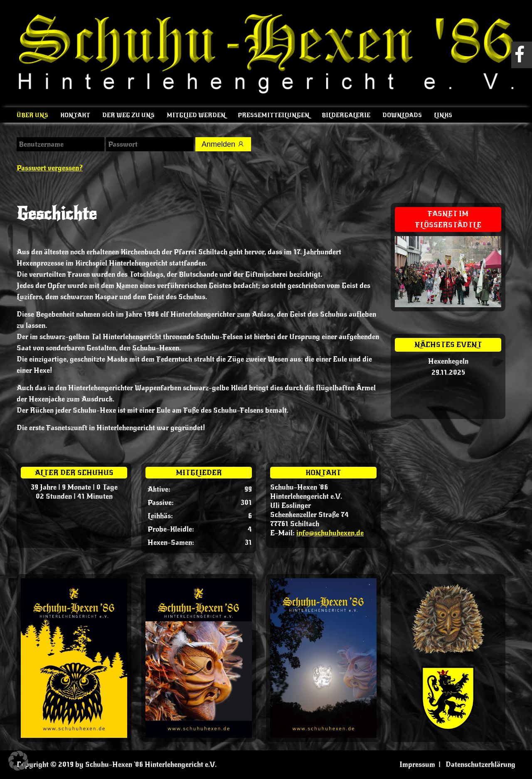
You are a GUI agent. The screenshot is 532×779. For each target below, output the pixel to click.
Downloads (402, 115)
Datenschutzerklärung (480, 764)
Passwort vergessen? (50, 168)
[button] (18, 761)
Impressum (417, 764)
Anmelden (223, 144)
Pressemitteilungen (274, 115)
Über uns (32, 115)
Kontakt (75, 115)
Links (443, 115)
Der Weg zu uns (128, 115)
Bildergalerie (346, 115)
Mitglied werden (196, 115)
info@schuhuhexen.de (330, 533)
